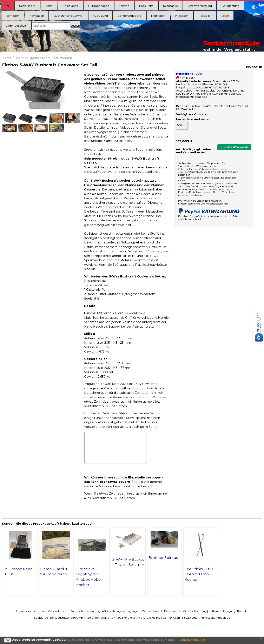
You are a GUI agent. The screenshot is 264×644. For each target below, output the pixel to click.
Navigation (37, 16)
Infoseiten (182, 16)
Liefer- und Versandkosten (50, 611)
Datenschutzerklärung (85, 611)
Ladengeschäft (16, 26)
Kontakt (243, 611)
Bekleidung (70, 6)
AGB (105, 611)
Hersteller (205, 16)
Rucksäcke (171, 6)
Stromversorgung (200, 6)
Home (7, 58)
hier (226, 204)
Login (225, 16)
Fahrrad (124, 6)
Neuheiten (158, 16)
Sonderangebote (130, 16)
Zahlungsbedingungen (125, 611)
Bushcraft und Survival (68, 16)
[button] (234, 147)
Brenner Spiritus (163, 558)
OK (8, 640)
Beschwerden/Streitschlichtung (185, 611)
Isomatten (13, 16)
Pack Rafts (146, 6)
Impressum (24, 611)
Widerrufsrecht (152, 611)
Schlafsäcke (27, 6)
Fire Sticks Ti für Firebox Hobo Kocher (199, 574)
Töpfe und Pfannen (57, 58)
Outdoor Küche (99, 6)
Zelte (49, 6)
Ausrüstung (100, 16)
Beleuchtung (230, 6)
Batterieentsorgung (222, 611)
